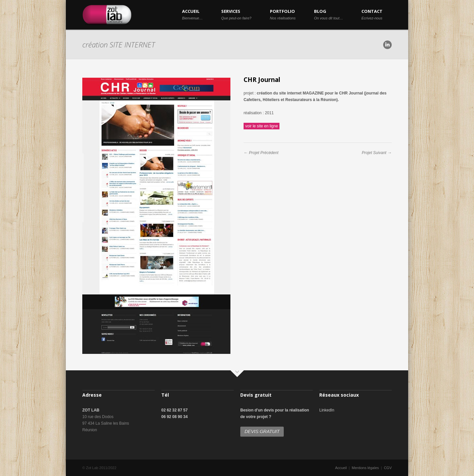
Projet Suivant (374, 153)
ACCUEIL (192, 14)
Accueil (341, 468)
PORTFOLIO (283, 14)
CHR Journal (262, 80)
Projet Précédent (263, 153)
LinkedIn (327, 410)
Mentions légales (366, 468)
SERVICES (236, 14)
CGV (388, 468)
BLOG (329, 14)
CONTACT (372, 14)
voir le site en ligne (262, 126)
